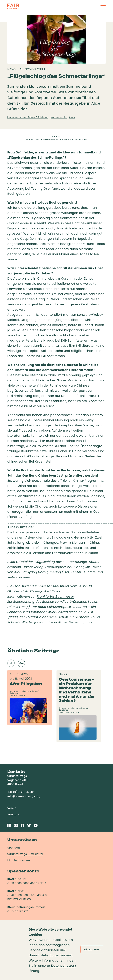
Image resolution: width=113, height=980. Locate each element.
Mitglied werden (19, 860)
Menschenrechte (59, 117)
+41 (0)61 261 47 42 (21, 792)
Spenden (14, 848)
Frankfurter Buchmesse (55, 596)
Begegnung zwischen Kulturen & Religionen (28, 117)
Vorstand (14, 814)
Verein (12, 808)
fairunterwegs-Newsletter (25, 854)
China (72, 117)
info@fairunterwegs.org (24, 796)
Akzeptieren (92, 949)
